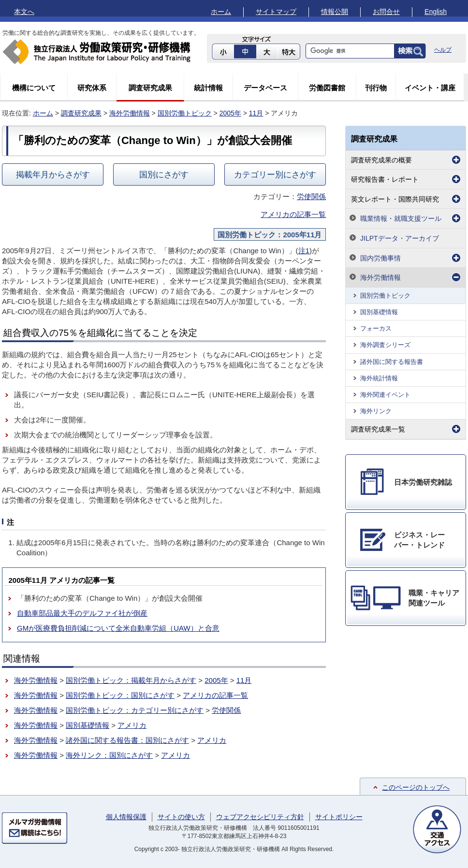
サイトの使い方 (181, 817)
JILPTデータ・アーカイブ (400, 238)
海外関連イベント (385, 395)
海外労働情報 (130, 113)
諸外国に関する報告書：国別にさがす (127, 740)
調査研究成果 (150, 88)
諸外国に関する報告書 (392, 362)
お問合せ (386, 12)
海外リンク (376, 411)
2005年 (230, 113)
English (436, 12)
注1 (304, 251)
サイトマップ (276, 12)
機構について (34, 88)
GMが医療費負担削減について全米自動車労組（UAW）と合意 (118, 628)
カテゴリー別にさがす (275, 174)
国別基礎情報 (88, 725)
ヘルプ (443, 50)
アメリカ (132, 725)
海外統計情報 (379, 378)
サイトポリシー (339, 817)
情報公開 (335, 12)
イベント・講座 (430, 88)
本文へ (24, 12)
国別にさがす (164, 174)
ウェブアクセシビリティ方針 (260, 817)
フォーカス (376, 328)
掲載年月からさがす (53, 174)
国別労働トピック (185, 113)
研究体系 (92, 88)
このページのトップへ (416, 787)
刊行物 (376, 88)
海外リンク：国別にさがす (109, 755)
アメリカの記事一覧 (293, 214)
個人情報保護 (126, 817)
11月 (256, 113)
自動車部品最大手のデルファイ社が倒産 (82, 613)
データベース (265, 88)
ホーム (221, 12)
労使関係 (311, 196)
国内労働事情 (380, 258)
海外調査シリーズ (385, 345)
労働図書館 (327, 88)
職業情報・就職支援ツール (401, 218)
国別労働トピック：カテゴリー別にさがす (135, 710)
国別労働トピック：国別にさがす (120, 695)
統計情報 (208, 88)
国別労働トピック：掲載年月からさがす (131, 680)
